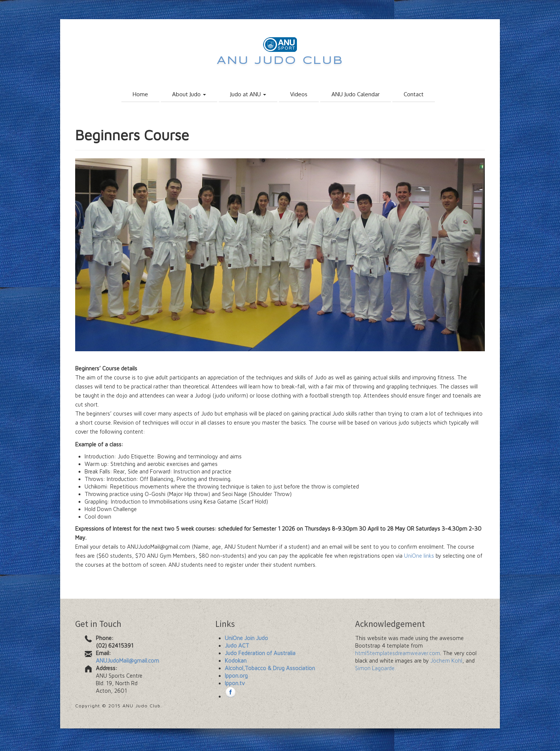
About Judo (189, 94)
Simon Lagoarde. (375, 668)
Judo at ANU (248, 94)
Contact (414, 94)
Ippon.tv (235, 683)
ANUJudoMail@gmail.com (127, 661)
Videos (299, 94)
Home (140, 94)
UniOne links (419, 556)
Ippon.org (236, 676)
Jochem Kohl (446, 661)
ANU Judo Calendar (356, 94)
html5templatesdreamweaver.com (398, 653)
